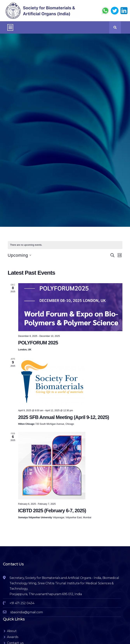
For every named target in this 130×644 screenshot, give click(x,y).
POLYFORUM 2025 (38, 343)
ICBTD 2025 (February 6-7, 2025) (52, 511)
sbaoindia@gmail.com (27, 612)
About (12, 631)
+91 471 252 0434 (22, 603)
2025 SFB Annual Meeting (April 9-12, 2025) (64, 417)
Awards (13, 637)
